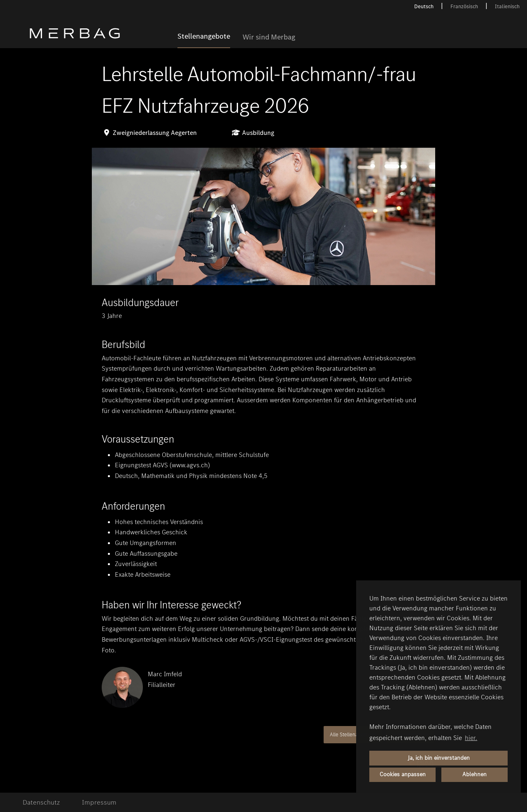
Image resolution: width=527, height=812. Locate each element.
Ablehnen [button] (475, 774)
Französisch (464, 6)
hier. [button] (471, 738)
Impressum (99, 802)
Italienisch (507, 6)
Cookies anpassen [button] (403, 774)
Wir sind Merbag (269, 37)
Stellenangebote (204, 37)
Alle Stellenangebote (353, 734)
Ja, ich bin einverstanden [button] (439, 758)
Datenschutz (41, 802)
